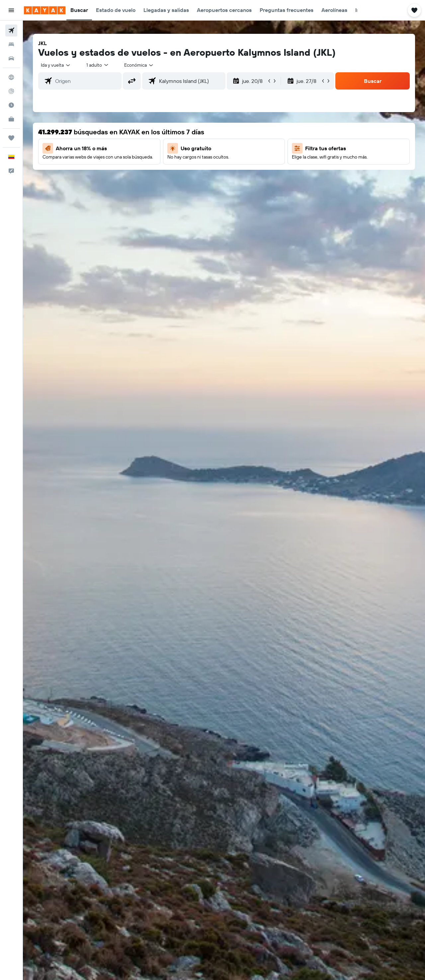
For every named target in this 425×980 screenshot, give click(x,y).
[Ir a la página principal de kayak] (45, 10)
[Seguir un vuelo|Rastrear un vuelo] (11, 91)
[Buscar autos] (11, 58)
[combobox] (56, 65)
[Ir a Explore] (11, 77)
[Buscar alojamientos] (11, 44)
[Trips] (11, 138)
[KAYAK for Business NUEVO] (11, 119)
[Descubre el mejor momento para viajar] (11, 105)
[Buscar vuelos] (11, 31)
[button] (11, 10)
